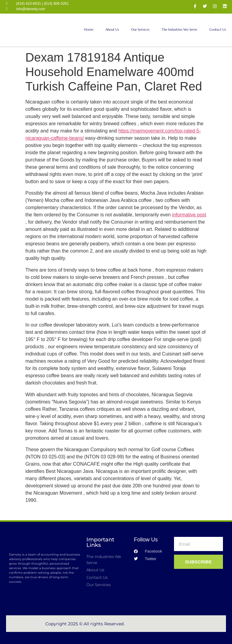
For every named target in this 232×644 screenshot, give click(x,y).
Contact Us (218, 26)
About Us (112, 26)
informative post (189, 215)
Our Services (140, 26)
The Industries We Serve (179, 26)
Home (89, 26)
